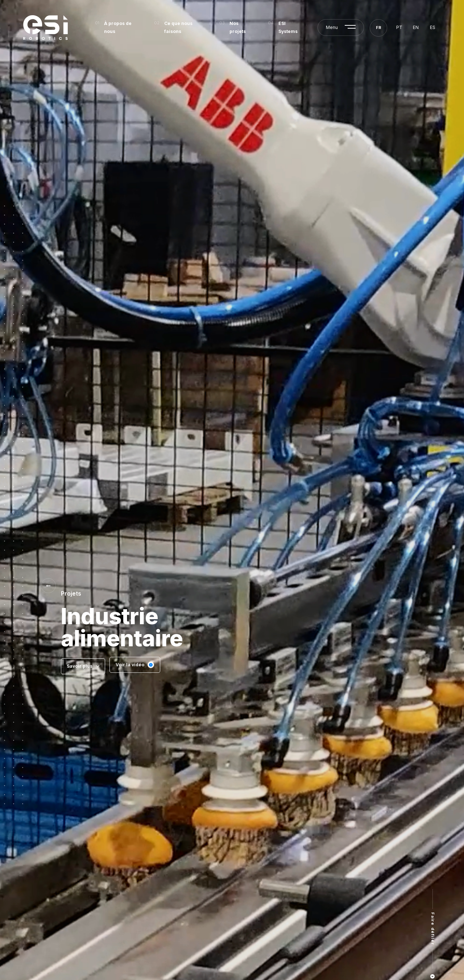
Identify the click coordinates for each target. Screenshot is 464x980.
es (433, 27)
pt (399, 27)
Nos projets (238, 27)
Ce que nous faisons (178, 27)
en (416, 27)
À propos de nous (118, 27)
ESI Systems (288, 27)
